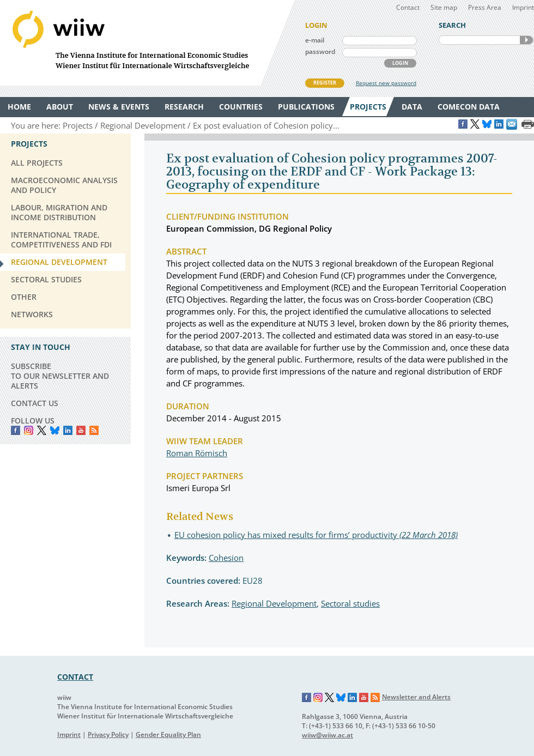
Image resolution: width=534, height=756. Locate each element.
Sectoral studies (350, 603)
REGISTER (325, 83)
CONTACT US (35, 403)
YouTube (81, 430)
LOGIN (400, 63)
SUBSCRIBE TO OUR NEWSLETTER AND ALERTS (60, 376)
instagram (29, 430)
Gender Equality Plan (168, 734)
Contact (408, 7)
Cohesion (226, 558)
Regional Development (274, 603)
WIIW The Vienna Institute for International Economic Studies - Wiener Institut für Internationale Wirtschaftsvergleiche (147, 43)
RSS (94, 430)
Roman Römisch (197, 453)
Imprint (523, 7)
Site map (444, 7)
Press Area (485, 7)
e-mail (315, 40)
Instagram (318, 698)
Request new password (386, 83)
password (320, 52)
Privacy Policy (108, 734)
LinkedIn (68, 430)
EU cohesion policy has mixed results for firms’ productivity (316, 535)
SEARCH (526, 40)
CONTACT (75, 677)
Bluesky (55, 430)
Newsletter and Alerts (416, 697)
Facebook (16, 430)
